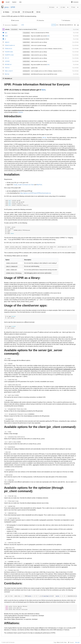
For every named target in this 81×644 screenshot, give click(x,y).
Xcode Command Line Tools (26, 185)
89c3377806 (26, 68)
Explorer (14, 2)
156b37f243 (26, 46)
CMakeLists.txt (8, 49)
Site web (77, 642)
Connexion (75, 2)
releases (20, 112)
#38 (48, 36)
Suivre (52, 7)
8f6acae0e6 (26, 36)
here (43, 90)
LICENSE (7, 61)
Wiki (38, 12)
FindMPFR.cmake (9, 55)
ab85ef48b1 (26, 42)
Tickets (16, 12)
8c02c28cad (26, 74)
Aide (20, 2)
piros (7, 7)
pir (5, 39)
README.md (8, 64)
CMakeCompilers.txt (10, 45)
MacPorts (39, 185)
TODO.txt (7, 68)
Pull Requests (28, 12)
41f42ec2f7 (26, 49)
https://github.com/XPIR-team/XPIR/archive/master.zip (35, 193)
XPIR (13, 7)
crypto (6, 36)
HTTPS (54, 25)
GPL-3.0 (7, 58)
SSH (57, 25)
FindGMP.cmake (9, 52)
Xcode (15, 185)
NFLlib (44, 138)
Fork (73, 7)
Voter (63, 7)
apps (6, 33)
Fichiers (6, 12)
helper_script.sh (9, 71)
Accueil (8, 2)
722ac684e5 (14, 30)
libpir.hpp (7, 74)
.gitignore (7, 42)
